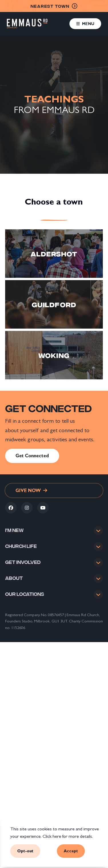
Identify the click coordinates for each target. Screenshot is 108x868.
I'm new (14, 530)
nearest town (54, 6)
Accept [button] (71, 851)
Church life (21, 547)
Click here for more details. (68, 836)
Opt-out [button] (25, 851)
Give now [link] (31, 490)
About (14, 583)
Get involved (23, 565)
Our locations (25, 601)
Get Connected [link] (32, 456)
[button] (85, 24)
